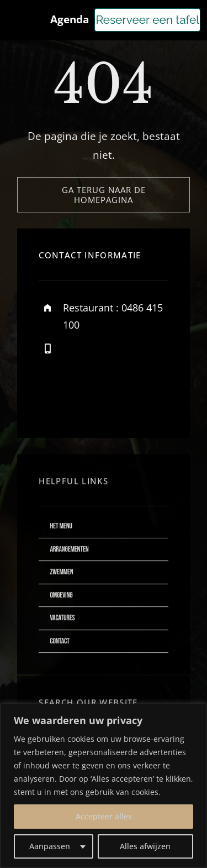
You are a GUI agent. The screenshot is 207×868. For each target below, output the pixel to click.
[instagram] (112, 400)
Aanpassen (50, 846)
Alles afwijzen (145, 846)
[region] (104, 786)
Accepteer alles (104, 816)
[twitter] (81, 400)
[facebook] (51, 400)
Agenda (70, 19)
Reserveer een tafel (147, 20)
